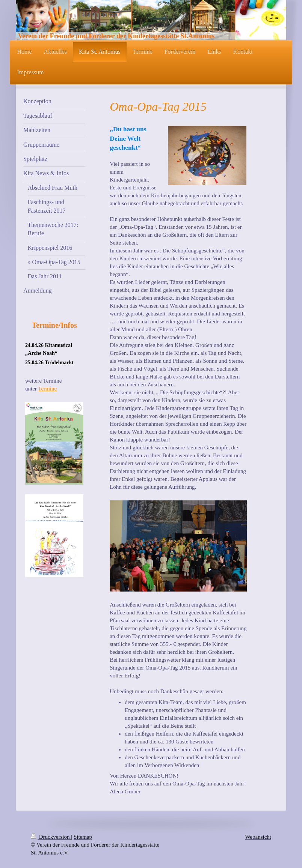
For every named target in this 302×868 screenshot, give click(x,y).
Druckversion (51, 837)
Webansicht (258, 837)
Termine (47, 389)
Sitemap (83, 837)
